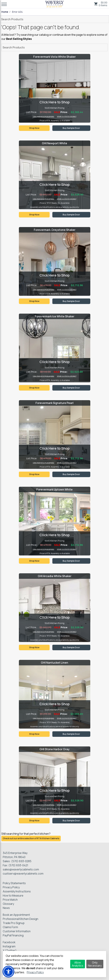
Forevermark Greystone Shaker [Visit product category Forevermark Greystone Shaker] (55, 230)
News (6, 908)
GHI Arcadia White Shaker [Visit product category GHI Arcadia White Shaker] (55, 576)
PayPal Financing (13, 935)
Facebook (9, 942)
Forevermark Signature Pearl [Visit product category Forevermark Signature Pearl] (55, 403)
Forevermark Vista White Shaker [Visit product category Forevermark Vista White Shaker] (55, 57)
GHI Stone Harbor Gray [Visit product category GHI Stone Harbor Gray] (55, 749)
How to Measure (13, 895)
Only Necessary (95, 964)
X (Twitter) (10, 950)
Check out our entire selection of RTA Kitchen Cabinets (31, 838)
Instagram (9, 946)
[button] (8, 972)
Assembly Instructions (17, 891)
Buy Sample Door (71, 128)
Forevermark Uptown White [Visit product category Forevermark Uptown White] (55, 489)
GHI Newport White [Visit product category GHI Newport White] (55, 143)
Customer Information (17, 931)
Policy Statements (14, 883)
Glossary (8, 904)
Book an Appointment (16, 915)
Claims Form (10, 927)
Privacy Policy (11, 887)
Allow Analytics (78, 964)
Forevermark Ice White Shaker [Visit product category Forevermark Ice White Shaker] (55, 316)
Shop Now (34, 128)
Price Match (10, 900)
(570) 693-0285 (21, 861)
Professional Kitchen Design (21, 919)
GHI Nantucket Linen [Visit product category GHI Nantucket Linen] (55, 663)
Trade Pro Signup (14, 923)
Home (5, 12)
